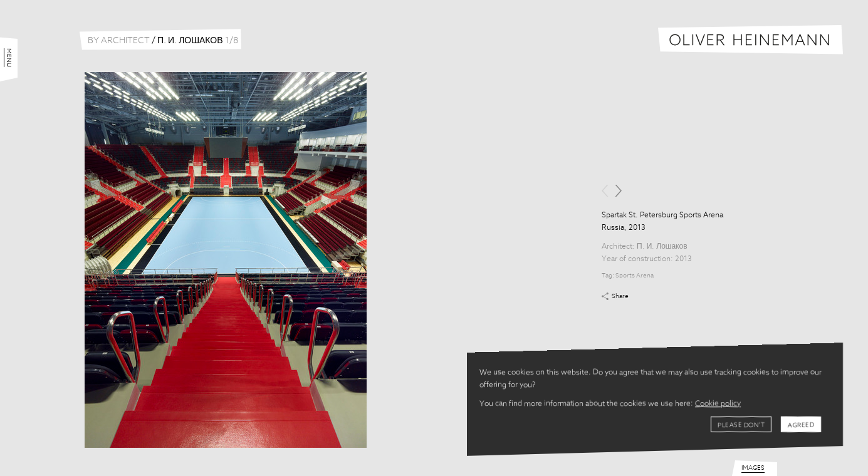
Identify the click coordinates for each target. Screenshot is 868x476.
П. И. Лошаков (662, 247)
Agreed (801, 425)
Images (753, 468)
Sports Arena (635, 276)
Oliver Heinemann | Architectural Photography (750, 40)
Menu (9, 58)
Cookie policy (718, 404)
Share (620, 296)
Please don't (741, 425)
